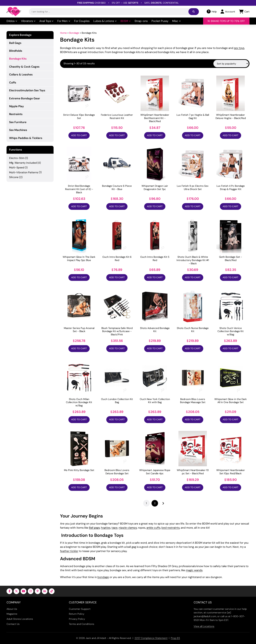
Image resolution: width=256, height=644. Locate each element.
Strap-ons (141, 21)
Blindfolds (16, 51)
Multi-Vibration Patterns (24, 172)
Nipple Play (16, 106)
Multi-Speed (17, 168)
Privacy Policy (77, 619)
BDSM (126, 21)
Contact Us (13, 624)
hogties (106, 528)
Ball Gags (15, 43)
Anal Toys (46, 21)
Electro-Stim (17, 158)
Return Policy (77, 614)
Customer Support (80, 609)
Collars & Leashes (21, 74)
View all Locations (204, 626)
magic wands (194, 570)
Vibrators (28, 21)
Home (63, 33)
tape (115, 528)
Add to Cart (79, 135)
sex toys (239, 48)
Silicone (14, 177)
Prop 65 (175, 638)
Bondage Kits (18, 59)
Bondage (74, 33)
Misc (176, 21)
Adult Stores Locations (20, 619)
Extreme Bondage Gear (25, 98)
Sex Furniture (18, 122)
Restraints (16, 114)
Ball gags (94, 528)
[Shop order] (231, 63)
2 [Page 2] (155, 503)
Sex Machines (18, 130)
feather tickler (69, 551)
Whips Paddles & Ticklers (26, 138)
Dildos (12, 21)
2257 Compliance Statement (151, 638)
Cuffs (13, 82)
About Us (12, 609)
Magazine (12, 614)
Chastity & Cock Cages (24, 67)
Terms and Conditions (82, 624)
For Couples (82, 21)
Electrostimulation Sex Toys (27, 90)
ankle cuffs (153, 528)
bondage (103, 577)
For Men (64, 21)
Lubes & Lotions (105, 21)
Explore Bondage (20, 35)
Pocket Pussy (160, 21)
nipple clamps (128, 528)
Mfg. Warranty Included (23, 163)
